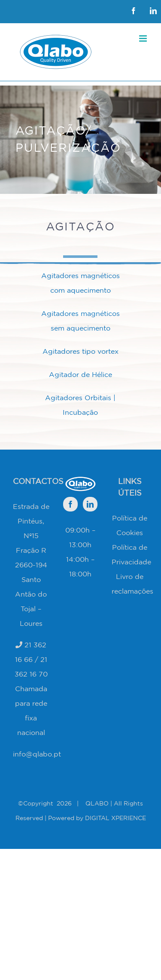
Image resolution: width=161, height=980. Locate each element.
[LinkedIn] (90, 504)
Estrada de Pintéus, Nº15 (31, 521)
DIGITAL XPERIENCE (115, 818)
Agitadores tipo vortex (80, 351)
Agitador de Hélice (80, 374)
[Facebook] (70, 504)
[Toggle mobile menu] (144, 38)
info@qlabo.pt (37, 754)
